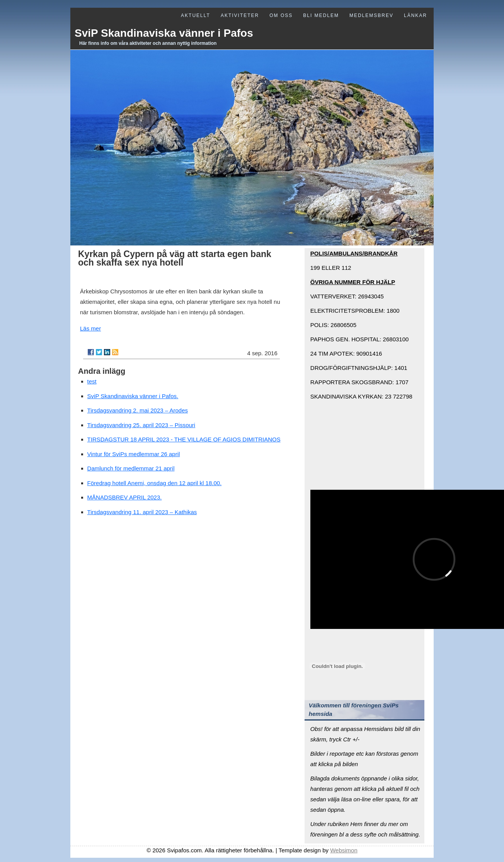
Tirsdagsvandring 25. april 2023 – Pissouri (141, 425)
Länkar (415, 15)
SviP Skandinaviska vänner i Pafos (164, 33)
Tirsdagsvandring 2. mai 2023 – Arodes (138, 410)
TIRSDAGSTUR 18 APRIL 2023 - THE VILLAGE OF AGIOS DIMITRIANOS (184, 439)
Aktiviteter (240, 15)
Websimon (344, 850)
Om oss (281, 15)
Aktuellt (196, 15)
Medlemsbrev (371, 15)
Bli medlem (321, 15)
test (92, 381)
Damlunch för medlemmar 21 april (131, 468)
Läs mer (90, 328)
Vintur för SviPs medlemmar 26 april (134, 454)
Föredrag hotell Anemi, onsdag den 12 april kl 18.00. (155, 483)
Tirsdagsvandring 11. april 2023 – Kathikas (142, 512)
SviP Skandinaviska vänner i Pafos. (133, 396)
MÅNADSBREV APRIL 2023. (125, 497)
